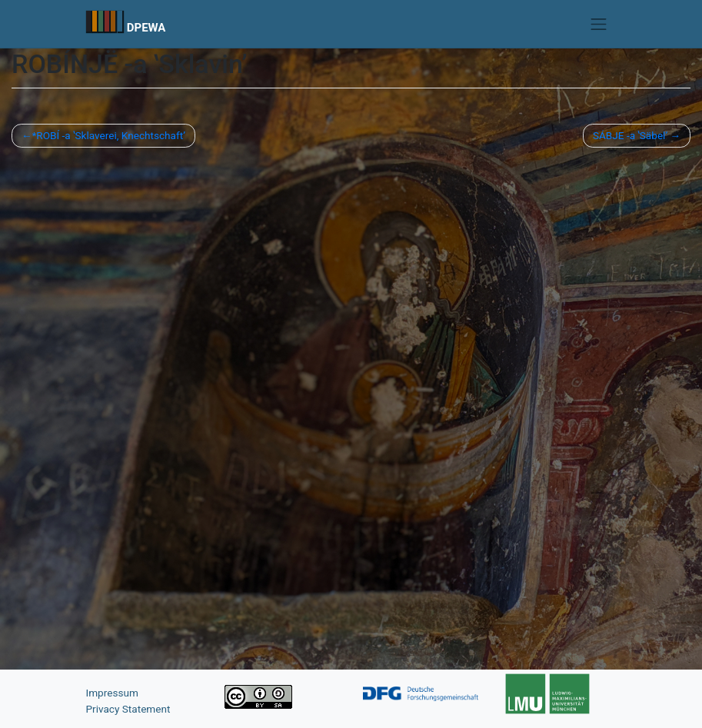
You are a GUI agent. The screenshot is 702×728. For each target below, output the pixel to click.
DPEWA (146, 28)
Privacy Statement (128, 709)
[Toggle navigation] (599, 24)
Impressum (112, 693)
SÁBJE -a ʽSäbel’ (630, 135)
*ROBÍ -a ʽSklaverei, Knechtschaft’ (108, 135)
